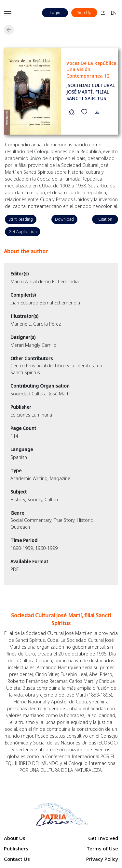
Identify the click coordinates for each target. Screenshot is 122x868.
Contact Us (17, 859)
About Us (15, 838)
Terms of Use (102, 848)
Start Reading (21, 219)
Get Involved (103, 838)
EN (114, 13)
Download (64, 219)
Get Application (23, 232)
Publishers (16, 848)
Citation (105, 219)
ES (103, 13)
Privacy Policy (102, 859)
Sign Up (84, 13)
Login (55, 13)
